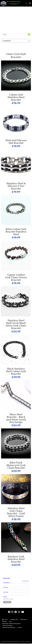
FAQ (10, 622)
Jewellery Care (14, 620)
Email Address (7, 583)
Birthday (5, 597)
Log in (6, 620)
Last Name (6, 592)
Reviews (4, 622)
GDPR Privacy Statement (9, 627)
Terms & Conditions (7, 626)
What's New (23, 620)
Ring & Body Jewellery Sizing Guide (11, 624)
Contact (20, 627)
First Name (6, 587)
